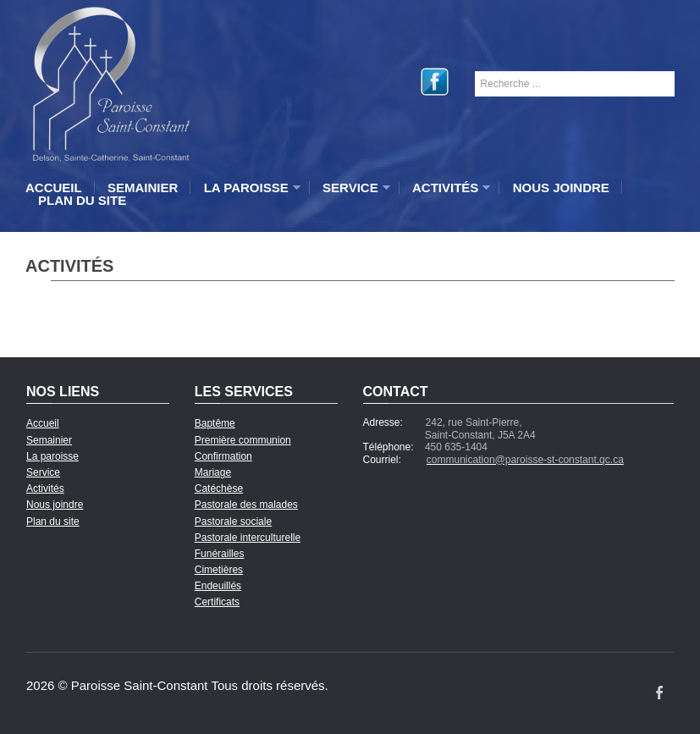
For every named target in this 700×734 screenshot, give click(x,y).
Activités (447, 188)
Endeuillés (218, 586)
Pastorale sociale (233, 522)
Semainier (143, 188)
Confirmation (223, 456)
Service (352, 188)
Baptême (215, 423)
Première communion (243, 440)
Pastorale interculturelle (248, 538)
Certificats (217, 602)
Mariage (213, 472)
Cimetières (219, 570)
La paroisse (248, 188)
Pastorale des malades (246, 505)
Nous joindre (561, 188)
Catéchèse (219, 488)
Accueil (54, 188)
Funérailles (220, 554)
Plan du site (82, 200)
